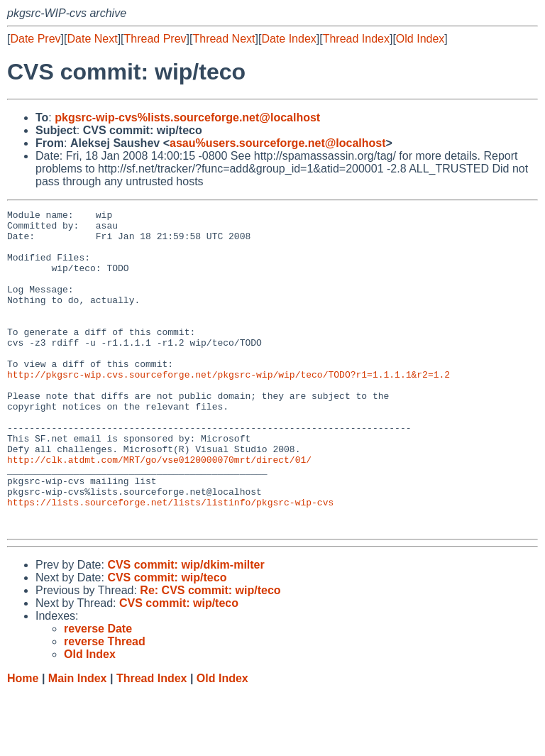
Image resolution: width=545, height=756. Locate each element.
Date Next (92, 39)
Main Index (78, 742)
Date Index (288, 39)
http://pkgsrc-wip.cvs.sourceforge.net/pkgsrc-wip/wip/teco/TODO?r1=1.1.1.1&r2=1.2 (229, 408)
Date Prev (35, 39)
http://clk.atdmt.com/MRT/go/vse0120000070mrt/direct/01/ (159, 510)
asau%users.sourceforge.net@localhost (278, 143)
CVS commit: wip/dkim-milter (186, 629)
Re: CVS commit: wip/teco (210, 654)
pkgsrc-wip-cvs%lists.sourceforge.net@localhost (187, 117)
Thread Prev (155, 39)
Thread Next (224, 39)
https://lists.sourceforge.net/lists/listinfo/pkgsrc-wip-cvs (170, 561)
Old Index (420, 39)
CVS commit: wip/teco (167, 641)
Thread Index (356, 39)
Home (23, 742)
